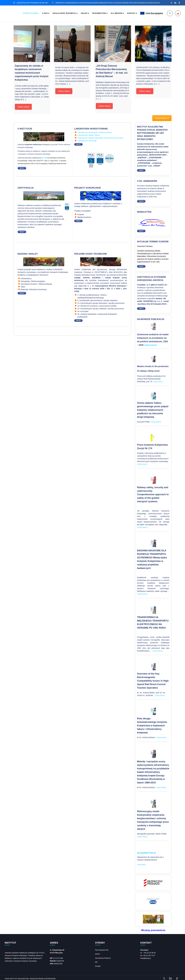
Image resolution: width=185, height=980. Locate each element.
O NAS (36, 13)
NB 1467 (44, 158)
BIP (96, 962)
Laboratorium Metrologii (87, 141)
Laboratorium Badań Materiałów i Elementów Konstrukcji (100, 138)
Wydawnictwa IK (147, 853)
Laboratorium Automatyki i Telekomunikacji (95, 132)
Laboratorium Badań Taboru (89, 135)
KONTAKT (129, 13)
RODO (98, 954)
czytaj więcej (150, 345)
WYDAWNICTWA (94, 13)
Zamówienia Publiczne (103, 958)
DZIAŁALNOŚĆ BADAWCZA (56, 13)
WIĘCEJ (21, 168)
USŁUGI (78, 13)
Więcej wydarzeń (162, 118)
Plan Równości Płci (102, 950)
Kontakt (98, 966)
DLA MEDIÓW (113, 13)
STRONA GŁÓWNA (21, 13)
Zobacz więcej (23, 107)
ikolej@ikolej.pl (145, 958)
